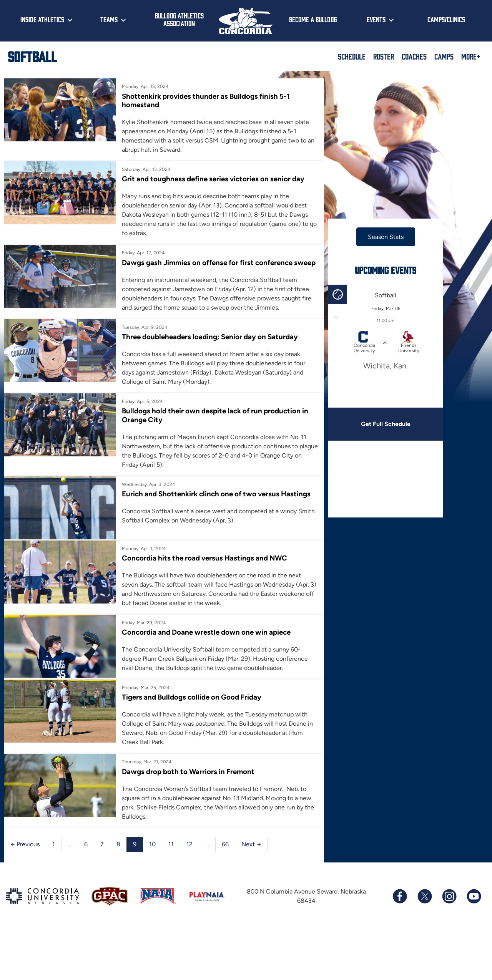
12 (189, 852)
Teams (109, 19)
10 (152, 852)
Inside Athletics (42, 19)
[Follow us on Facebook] (400, 904)
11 (171, 852)
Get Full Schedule (380, 424)
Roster (384, 56)
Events (376, 19)
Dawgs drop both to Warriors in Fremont (186, 779)
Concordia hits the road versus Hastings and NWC (203, 566)
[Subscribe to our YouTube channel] (474, 904)
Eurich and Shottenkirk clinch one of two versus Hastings (214, 503)
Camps (444, 56)
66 (225, 852)
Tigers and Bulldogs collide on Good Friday (190, 705)
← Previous (25, 852)
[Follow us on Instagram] (449, 904)
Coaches (414, 56)
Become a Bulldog (313, 19)
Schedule (352, 56)
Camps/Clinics (446, 19)
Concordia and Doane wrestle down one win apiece (204, 640)
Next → (251, 852)
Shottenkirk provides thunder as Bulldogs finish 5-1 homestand (204, 100)
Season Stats (380, 237)
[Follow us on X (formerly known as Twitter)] (424, 904)
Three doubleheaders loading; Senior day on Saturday (208, 346)
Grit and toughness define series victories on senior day (211, 179)
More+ (471, 56)
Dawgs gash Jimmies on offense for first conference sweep (205, 267)
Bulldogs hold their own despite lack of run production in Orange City (213, 424)
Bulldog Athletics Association (179, 19)
